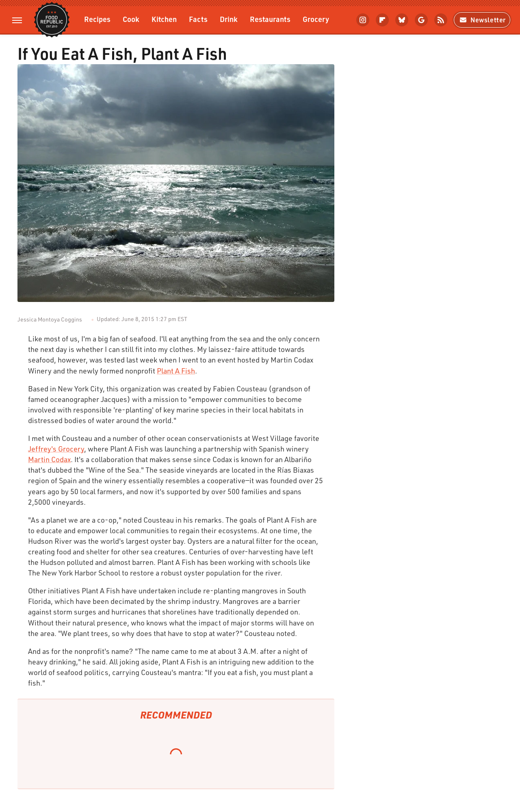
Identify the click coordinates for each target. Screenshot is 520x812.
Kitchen (164, 19)
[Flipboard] (382, 20)
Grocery (316, 19)
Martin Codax (49, 459)
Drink (229, 19)
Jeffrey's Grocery (56, 449)
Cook (131, 19)
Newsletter (482, 20)
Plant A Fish (176, 371)
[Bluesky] (402, 20)
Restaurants (270, 19)
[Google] (421, 20)
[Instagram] (363, 20)
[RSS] (441, 20)
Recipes (97, 19)
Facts (198, 19)
